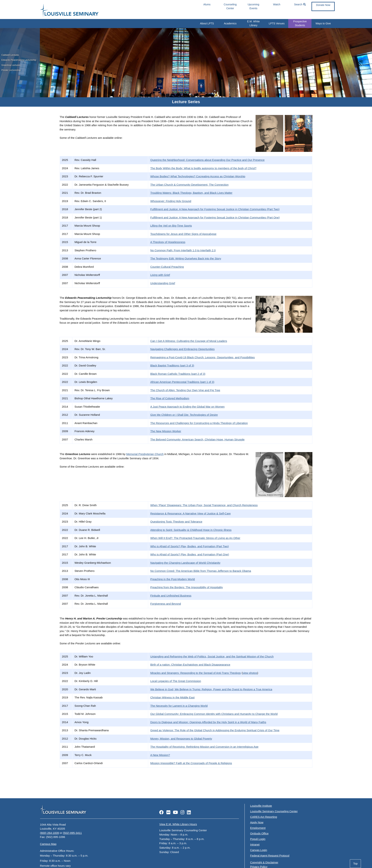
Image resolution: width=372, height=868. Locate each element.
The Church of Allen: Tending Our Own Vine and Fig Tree (185, 390)
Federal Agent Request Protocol (270, 856)
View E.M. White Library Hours (178, 824)
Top (355, 863)
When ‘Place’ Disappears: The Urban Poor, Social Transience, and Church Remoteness (204, 505)
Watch (277, 4)
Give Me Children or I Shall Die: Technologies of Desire (184, 415)
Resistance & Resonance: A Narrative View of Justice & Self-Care (190, 513)
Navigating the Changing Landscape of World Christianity (185, 563)
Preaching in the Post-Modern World (173, 579)
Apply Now (257, 822)
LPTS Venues (277, 23)
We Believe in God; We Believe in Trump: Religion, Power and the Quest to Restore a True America (211, 689)
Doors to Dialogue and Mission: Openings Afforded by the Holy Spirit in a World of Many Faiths (208, 722)
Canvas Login (259, 850)
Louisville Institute (261, 806)
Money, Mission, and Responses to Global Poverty (181, 739)
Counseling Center (230, 6)
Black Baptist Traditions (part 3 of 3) (172, 365)
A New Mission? (160, 755)
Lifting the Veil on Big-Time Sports (171, 226)
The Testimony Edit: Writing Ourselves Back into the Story (186, 258)
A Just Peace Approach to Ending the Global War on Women (187, 407)
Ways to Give (323, 23)
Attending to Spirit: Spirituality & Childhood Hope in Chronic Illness (191, 530)
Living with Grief (160, 275)
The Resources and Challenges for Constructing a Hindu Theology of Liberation (199, 423)
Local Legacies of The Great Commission (176, 681)
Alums (207, 4)
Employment (258, 828)
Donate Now (323, 5)
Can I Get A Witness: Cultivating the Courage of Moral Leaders (189, 341)
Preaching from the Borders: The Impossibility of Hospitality (186, 587)
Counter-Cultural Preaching (167, 267)
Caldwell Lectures (10, 55)
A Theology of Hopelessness (168, 242)
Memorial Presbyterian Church (145, 454)
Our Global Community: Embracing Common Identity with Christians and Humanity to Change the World (214, 714)
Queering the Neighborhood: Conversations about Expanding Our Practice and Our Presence (207, 160)
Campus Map (48, 844)
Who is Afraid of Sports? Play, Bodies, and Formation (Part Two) (189, 546)
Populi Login (258, 839)
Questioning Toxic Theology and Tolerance (176, 522)
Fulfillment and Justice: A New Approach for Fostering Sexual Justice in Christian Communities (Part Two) (215, 209)
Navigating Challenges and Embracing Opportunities (182, 349)
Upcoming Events (253, 6)
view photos (250, 673)
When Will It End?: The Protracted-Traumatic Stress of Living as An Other (195, 538)
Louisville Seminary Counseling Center (274, 811)
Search (300, 5)
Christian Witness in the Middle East (172, 697)
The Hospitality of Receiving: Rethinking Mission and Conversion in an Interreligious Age (204, 747)
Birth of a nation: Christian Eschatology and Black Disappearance (190, 665)
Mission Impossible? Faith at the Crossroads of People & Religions (191, 763)
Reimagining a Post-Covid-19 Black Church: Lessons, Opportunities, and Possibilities (202, 357)
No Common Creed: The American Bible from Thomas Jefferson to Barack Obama (201, 571)
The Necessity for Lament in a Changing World (179, 706)
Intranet (255, 844)
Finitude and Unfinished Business (171, 596)
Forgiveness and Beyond (166, 604)
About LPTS (207, 23)
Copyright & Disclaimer (264, 862)
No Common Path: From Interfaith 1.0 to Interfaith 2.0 (183, 250)
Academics (230, 23)
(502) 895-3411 (72, 833)
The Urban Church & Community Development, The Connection (189, 185)
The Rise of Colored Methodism (170, 398)
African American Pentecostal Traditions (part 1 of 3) (182, 382)
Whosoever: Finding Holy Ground (171, 201)
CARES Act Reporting (264, 817)
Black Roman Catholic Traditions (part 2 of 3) (178, 374)
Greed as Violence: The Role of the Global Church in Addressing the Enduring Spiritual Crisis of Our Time (215, 730)
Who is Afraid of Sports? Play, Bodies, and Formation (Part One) (190, 554)
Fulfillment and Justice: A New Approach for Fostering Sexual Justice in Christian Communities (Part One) (215, 217)
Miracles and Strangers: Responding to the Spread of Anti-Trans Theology (196, 673)
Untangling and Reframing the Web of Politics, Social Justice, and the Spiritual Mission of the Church (212, 656)
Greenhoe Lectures (11, 65)
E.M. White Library (253, 23)
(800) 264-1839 (50, 833)
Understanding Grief (163, 283)
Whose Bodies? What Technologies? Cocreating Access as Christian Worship (198, 176)
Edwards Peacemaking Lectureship (19, 60)
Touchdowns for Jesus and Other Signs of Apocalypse (183, 234)
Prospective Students (300, 23)
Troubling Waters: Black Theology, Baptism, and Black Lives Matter (191, 193)
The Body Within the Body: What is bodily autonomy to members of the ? (203, 168)
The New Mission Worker (166, 431)
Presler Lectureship (11, 70)
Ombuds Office (259, 833)
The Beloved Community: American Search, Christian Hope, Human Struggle (197, 439)
